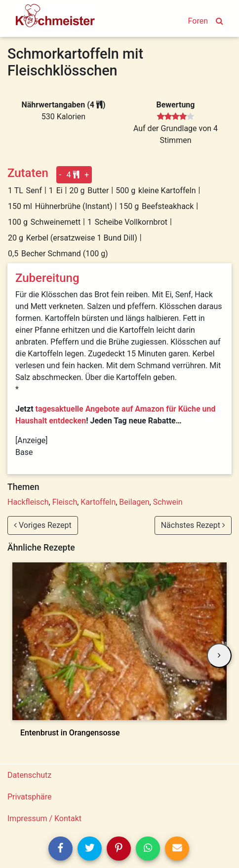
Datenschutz (29, 775)
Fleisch (65, 502)
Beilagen (134, 502)
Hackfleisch (28, 502)
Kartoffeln (98, 502)
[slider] (176, 117)
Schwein (168, 502)
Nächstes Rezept (193, 525)
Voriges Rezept (43, 525)
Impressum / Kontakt (44, 818)
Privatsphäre (30, 797)
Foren (198, 21)
